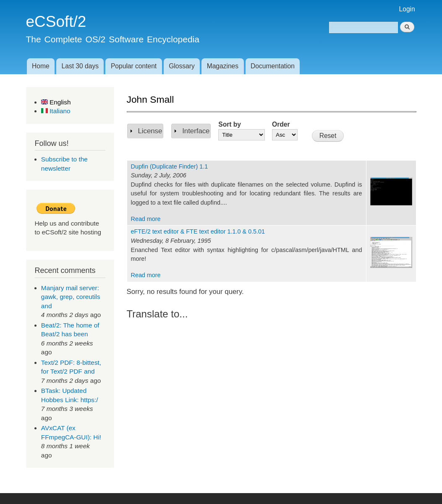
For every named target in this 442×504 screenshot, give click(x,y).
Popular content (134, 66)
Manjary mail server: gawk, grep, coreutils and (71, 297)
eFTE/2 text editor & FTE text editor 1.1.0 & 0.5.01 (198, 231)
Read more (146, 219)
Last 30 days (80, 66)
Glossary (182, 66)
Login (407, 9)
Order (281, 124)
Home (41, 66)
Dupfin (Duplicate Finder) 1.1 (170, 166)
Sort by (230, 124)
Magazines (223, 66)
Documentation (273, 66)
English (56, 102)
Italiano (56, 111)
